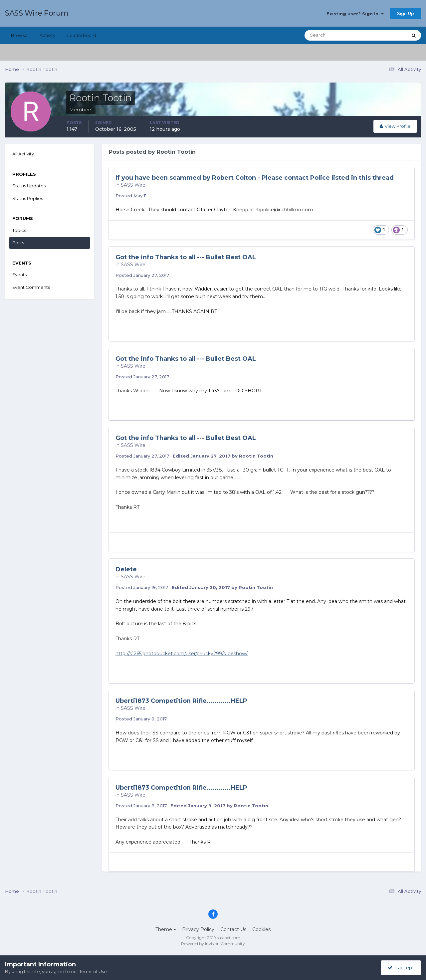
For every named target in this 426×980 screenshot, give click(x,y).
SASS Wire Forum (37, 13)
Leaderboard (82, 35)
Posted (131, 196)
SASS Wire (133, 185)
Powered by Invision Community (213, 944)
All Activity (23, 154)
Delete (126, 569)
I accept (401, 968)
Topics (19, 230)
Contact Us (233, 929)
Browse (19, 35)
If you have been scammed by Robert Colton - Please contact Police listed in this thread (255, 178)
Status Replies (28, 198)
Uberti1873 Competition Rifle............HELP (181, 701)
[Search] (334, 35)
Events (19, 275)
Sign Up (406, 13)
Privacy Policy (198, 929)
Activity (47, 35)
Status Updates (29, 186)
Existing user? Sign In (355, 14)
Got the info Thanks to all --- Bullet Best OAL (186, 257)
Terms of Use (93, 971)
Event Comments (31, 287)
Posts (18, 243)
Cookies (261, 929)
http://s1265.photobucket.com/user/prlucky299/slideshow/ (182, 654)
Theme (166, 929)
